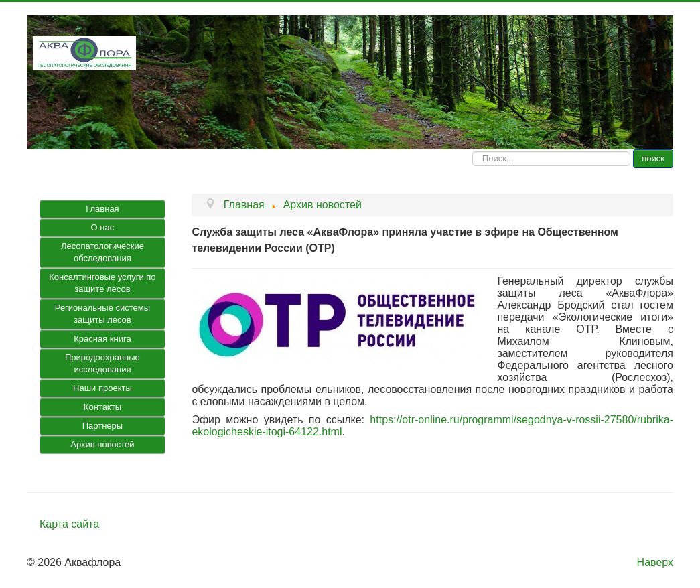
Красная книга (102, 339)
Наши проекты (102, 388)
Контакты (102, 407)
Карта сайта (69, 524)
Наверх (655, 562)
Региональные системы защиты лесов (102, 314)
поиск (653, 158)
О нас (103, 227)
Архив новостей (102, 444)
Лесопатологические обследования (102, 252)
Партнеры (102, 426)
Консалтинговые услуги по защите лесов (102, 283)
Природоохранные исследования (102, 363)
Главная (102, 209)
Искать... (473, 150)
